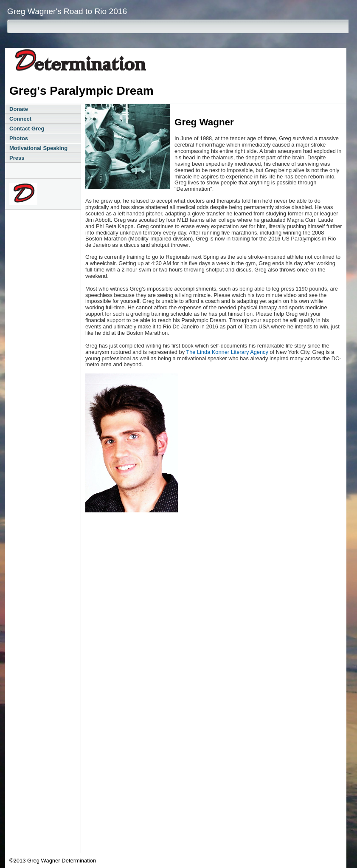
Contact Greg (27, 129)
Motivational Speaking (38, 148)
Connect (20, 119)
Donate (19, 109)
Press (17, 158)
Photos (19, 138)
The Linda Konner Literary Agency (227, 352)
